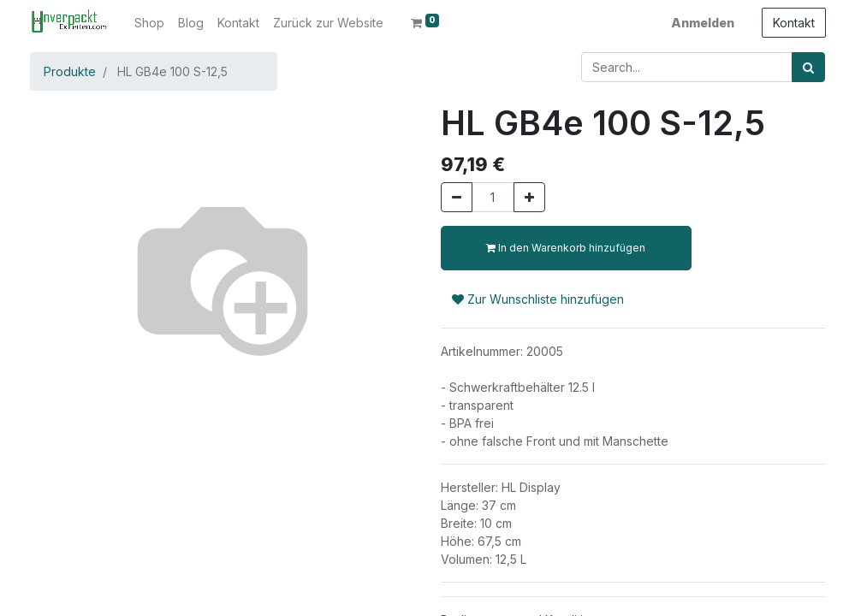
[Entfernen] (457, 197)
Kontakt (794, 23)
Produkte (70, 71)
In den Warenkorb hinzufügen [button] (566, 248)
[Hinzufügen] (529, 197)
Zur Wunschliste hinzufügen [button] (538, 299)
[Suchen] (808, 67)
